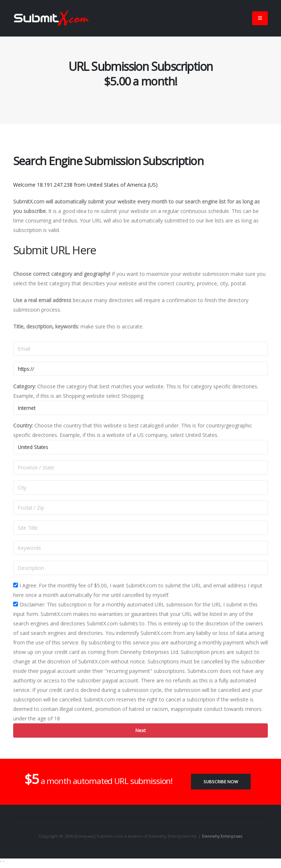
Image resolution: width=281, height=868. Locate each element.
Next (140, 730)
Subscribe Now (221, 782)
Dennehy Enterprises (222, 836)
